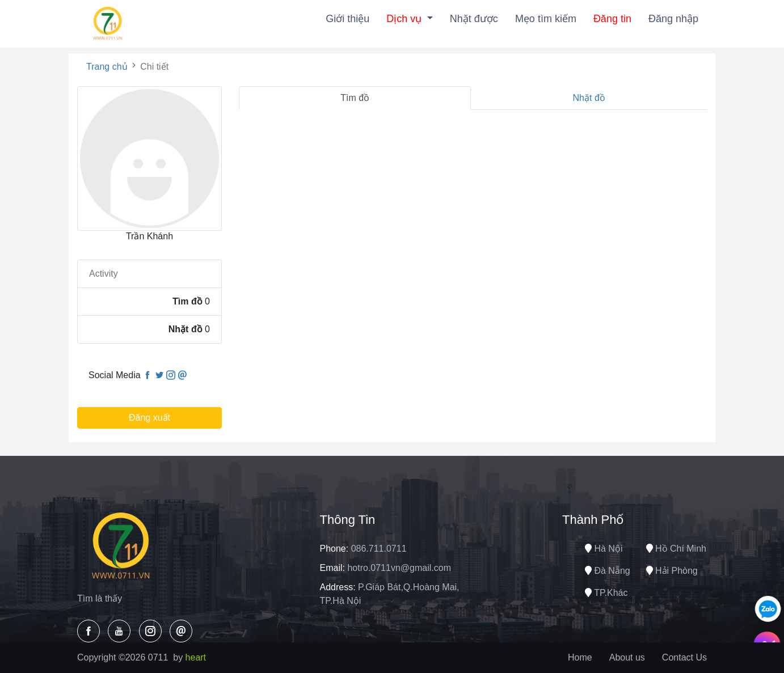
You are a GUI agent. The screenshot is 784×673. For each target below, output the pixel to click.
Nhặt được (474, 19)
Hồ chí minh (676, 549)
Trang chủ (107, 67)
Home (580, 657)
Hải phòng (672, 571)
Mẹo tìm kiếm (546, 19)
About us (627, 657)
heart (196, 657)
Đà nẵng (608, 571)
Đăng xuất (149, 418)
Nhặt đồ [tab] (589, 98)
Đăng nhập (673, 19)
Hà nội (604, 549)
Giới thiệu (347, 19)
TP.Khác (606, 593)
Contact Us (684, 657)
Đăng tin (612, 19)
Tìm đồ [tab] (355, 98)
